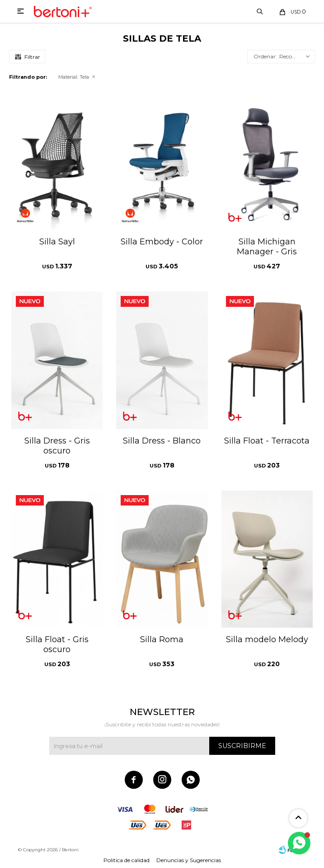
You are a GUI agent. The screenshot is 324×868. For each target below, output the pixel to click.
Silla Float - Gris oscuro (57, 644)
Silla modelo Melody (267, 639)
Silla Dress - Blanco (162, 441)
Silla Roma (162, 639)
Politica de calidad (127, 860)
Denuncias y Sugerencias (189, 860)
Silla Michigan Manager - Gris (267, 247)
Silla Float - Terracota (267, 441)
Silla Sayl (57, 242)
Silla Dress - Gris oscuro (57, 446)
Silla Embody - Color (162, 242)
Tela (74, 77)
